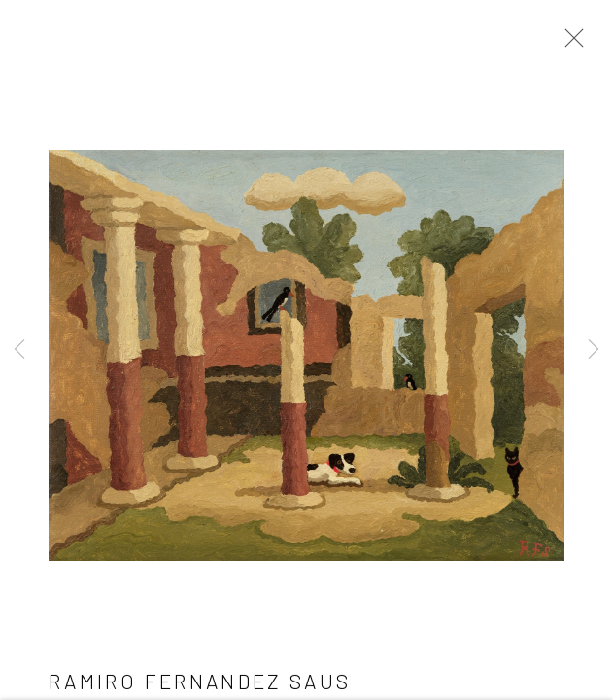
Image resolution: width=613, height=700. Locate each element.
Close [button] (569, 44)
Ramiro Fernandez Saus (200, 683)
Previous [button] (19, 350)
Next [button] (594, 350)
